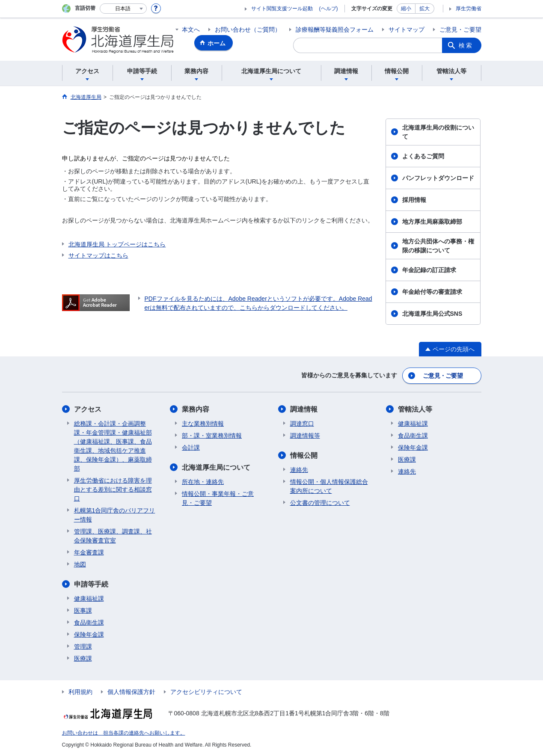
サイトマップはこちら (98, 255)
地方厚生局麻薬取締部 (432, 222)
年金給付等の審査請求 (432, 292)
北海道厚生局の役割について (438, 132)
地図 (80, 564)
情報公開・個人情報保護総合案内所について (329, 486)
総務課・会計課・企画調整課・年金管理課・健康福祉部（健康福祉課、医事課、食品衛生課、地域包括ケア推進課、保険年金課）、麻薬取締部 (113, 446)
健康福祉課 (89, 599)
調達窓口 (302, 424)
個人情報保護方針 (131, 692)
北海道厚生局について (216, 467)
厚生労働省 (469, 9)
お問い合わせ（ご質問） (248, 30)
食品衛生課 (89, 623)
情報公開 (304, 455)
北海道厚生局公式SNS (432, 314)
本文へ (191, 30)
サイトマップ (407, 30)
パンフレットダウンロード (438, 178)
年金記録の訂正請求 (429, 270)
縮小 (406, 9)
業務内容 (196, 409)
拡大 (424, 9)
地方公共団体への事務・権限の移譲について (438, 246)
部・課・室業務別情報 (212, 436)
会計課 (191, 448)
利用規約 (80, 692)
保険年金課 (89, 634)
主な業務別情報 (203, 424)
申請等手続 (91, 584)
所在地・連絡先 (203, 482)
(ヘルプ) (329, 9)
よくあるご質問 (423, 156)
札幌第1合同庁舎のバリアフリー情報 (115, 515)
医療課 (83, 658)
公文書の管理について (320, 503)
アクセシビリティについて (206, 692)
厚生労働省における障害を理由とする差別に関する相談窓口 (113, 489)
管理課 (83, 646)
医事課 (83, 611)
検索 (466, 45)
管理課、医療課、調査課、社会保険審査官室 (113, 536)
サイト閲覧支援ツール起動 (282, 9)
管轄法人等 (415, 409)
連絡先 (299, 470)
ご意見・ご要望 (460, 30)
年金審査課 (89, 552)
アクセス (88, 409)
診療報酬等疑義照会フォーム (335, 30)
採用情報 (414, 200)
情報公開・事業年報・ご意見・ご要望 (218, 498)
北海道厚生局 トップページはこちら (117, 244)
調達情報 (304, 409)
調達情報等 (305, 436)
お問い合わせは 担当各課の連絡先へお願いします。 (124, 733)
